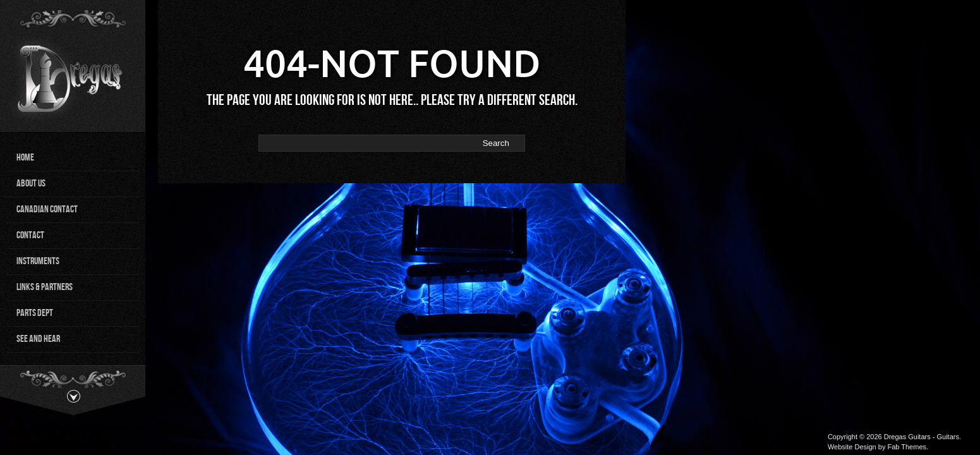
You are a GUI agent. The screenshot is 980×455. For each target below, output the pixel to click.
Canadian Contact (47, 209)
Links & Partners (45, 287)
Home (25, 158)
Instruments (38, 261)
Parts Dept (35, 313)
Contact (30, 235)
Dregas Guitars (907, 437)
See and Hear (38, 339)
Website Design (852, 447)
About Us (31, 184)
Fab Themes (907, 447)
